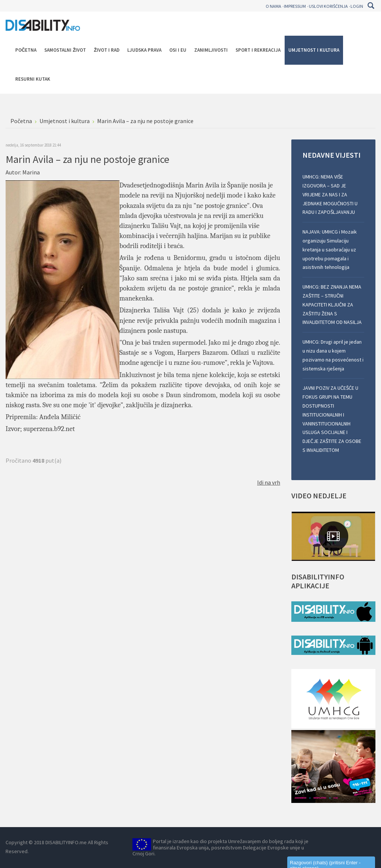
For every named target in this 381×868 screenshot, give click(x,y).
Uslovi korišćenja (328, 6)
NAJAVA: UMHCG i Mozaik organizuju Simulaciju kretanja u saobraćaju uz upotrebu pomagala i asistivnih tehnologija (330, 249)
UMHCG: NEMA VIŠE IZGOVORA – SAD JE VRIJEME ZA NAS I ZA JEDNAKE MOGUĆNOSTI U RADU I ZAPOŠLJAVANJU (330, 194)
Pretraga (371, 6)
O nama (273, 6)
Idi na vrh (269, 482)
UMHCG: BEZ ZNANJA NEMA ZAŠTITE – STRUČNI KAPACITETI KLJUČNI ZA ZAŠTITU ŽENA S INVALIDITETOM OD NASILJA (332, 304)
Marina (31, 172)
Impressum (295, 6)
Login (357, 6)
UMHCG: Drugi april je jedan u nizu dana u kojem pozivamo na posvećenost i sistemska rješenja (333, 355)
